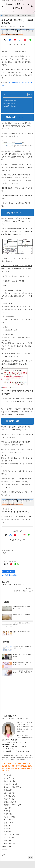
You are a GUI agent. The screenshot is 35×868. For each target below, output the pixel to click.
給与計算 (13, 575)
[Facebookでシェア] (10, 40)
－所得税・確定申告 (9, 802)
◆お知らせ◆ (7, 847)
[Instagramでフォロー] (8, 564)
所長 (23, 27)
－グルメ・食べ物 (8, 781)
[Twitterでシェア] (5, 40)
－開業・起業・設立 (9, 844)
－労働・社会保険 (8, 796)
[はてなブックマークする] (20, 40)
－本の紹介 (6, 811)
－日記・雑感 (7, 808)
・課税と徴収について (9, 101)
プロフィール (15, 12)
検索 (3, 855)
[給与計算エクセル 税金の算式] (7, 617)
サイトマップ (5, 12)
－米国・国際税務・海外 (11, 835)
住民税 (6, 575)
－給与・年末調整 (8, 571)
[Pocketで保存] (25, 535)
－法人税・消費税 (8, 817)
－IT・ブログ (7, 775)
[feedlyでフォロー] (18, 564)
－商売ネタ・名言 (8, 799)
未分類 (5, 850)
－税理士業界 (7, 829)
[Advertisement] (17, 699)
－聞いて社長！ (8, 841)
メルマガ (26, 12)
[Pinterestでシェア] (15, 40)
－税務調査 (6, 826)
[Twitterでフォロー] (5, 564)
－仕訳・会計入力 (8, 793)
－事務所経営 (7, 790)
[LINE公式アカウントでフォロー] (15, 564)
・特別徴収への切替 (9, 103)
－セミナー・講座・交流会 (12, 787)
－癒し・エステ (8, 820)
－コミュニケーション (10, 784)
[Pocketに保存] (25, 40)
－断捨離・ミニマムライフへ (12, 805)
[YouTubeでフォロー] (11, 564)
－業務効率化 (7, 814)
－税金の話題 (7, 832)
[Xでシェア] (6, 535)
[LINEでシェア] (30, 40)
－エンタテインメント (10, 778)
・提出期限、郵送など (9, 106)
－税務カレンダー (8, 823)
